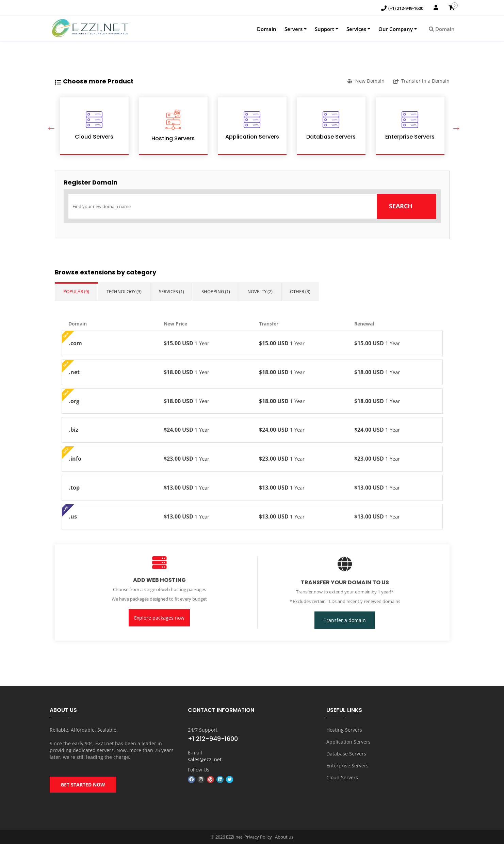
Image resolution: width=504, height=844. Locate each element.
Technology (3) (124, 291)
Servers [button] (294, 29)
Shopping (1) (216, 291)
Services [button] (356, 29)
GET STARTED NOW (83, 785)
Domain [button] (442, 29)
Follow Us (199, 770)
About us (284, 837)
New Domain (366, 81)
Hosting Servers (344, 730)
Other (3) (300, 291)
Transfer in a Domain (421, 81)
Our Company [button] (396, 29)
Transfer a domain (345, 620)
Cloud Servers (342, 777)
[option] (94, 126)
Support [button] (324, 29)
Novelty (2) (260, 291)
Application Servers (348, 742)
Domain (267, 29)
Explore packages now (159, 618)
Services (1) (172, 291)
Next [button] (455, 126)
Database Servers (346, 754)
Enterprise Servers (347, 766)
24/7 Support (203, 730)
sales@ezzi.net (205, 759)
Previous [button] (50, 126)
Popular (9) (76, 291)
